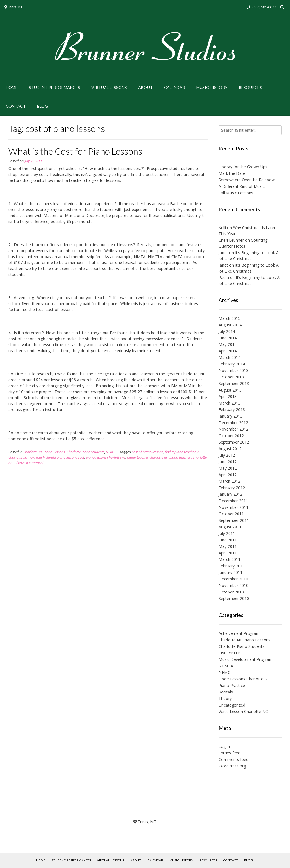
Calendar (174, 87)
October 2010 (231, 592)
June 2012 (228, 462)
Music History (212, 87)
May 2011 (228, 546)
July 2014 (227, 331)
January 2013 (231, 416)
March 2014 (230, 357)
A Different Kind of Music (242, 186)
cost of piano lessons (147, 452)
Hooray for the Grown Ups (243, 167)
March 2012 (230, 481)
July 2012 (227, 455)
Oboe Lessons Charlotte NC (244, 679)
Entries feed (230, 753)
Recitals (226, 692)
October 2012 (231, 436)
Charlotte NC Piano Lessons (44, 452)
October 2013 (231, 377)
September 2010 (234, 598)
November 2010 (234, 585)
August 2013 (230, 390)
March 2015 (230, 318)
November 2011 (234, 507)
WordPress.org (232, 766)
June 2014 (228, 338)
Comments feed (234, 759)
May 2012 (228, 468)
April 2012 (228, 475)
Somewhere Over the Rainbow (247, 180)
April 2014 (228, 351)
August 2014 (230, 325)
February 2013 (232, 409)
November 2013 (234, 370)
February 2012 (232, 488)
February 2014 (232, 364)
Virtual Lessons (109, 87)
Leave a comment (30, 463)
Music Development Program (246, 659)
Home (12, 87)
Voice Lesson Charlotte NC (243, 711)
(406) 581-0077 (264, 7)
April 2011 (228, 553)
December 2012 (233, 423)
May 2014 (228, 344)
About (145, 87)
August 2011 (230, 527)
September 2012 (234, 442)
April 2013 (228, 396)
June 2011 (228, 540)
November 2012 (234, 429)
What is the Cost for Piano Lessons (75, 151)
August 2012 (230, 449)
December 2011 (233, 501)
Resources (250, 87)
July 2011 (227, 533)
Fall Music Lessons (236, 193)
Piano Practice (232, 685)
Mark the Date (232, 173)
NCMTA (226, 666)
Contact (16, 106)
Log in (224, 746)
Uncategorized (232, 705)
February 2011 (232, 566)
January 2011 (231, 572)
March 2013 (230, 403)
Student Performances (55, 87)
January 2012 (231, 494)
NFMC (111, 452)
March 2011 (230, 559)
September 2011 (234, 520)
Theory (225, 698)
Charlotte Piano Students (85, 452)
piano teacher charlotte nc (147, 457)
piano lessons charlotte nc (106, 457)
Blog (42, 106)
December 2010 (233, 579)
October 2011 (231, 514)
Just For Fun (230, 653)
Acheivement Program (239, 633)
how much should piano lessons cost (56, 457)
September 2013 (234, 383)
